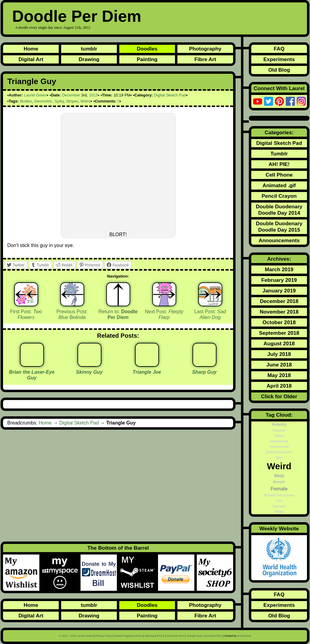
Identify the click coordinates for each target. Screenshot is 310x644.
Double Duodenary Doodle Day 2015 (279, 227)
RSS (160, 636)
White (279, 512)
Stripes (72, 101)
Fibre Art (205, 59)
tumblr (89, 49)
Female (279, 489)
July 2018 (279, 354)
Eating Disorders (279, 452)
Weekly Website (279, 529)
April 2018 (279, 386)
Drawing (89, 59)
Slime (279, 436)
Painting (147, 59)
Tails (279, 457)
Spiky (59, 101)
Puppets (279, 430)
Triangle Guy (32, 81)
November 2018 (279, 312)
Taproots (279, 506)
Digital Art (31, 59)
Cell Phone (279, 175)
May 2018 (279, 375)
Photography (205, 49)
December (71, 95)
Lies (279, 501)
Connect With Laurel (279, 88)
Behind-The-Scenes (279, 495)
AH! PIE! (279, 164)
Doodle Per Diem (77, 16)
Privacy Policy (104, 636)
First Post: (26, 314)
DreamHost (244, 636)
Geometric (43, 101)
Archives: (279, 259)
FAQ (279, 49)
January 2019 (279, 291)
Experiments (279, 59)
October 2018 (279, 322)
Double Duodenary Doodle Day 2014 (279, 210)
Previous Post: (72, 314)
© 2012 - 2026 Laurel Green (76, 636)
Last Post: (210, 314)
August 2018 (279, 343)
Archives (137, 636)
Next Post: (164, 314)
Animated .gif (279, 185)
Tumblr (279, 154)
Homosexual (279, 447)
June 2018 (279, 365)
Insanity (279, 424)
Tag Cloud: (279, 415)
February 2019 (279, 280)
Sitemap (149, 636)
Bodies (26, 101)
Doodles (147, 49)
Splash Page (122, 636)
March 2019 (279, 269)
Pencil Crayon (279, 196)
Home (31, 49)
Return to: (118, 314)
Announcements (279, 240)
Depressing (279, 441)
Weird (86, 101)
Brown (279, 482)
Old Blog (279, 70)
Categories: (279, 132)
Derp (279, 476)
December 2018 (279, 301)
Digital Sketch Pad (170, 95)
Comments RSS (175, 636)
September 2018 (279, 333)
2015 (93, 95)
